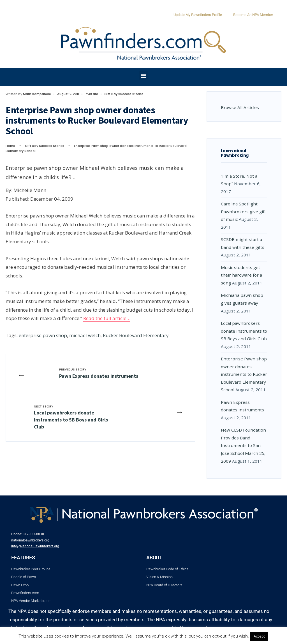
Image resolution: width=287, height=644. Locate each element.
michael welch (85, 335)
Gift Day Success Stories (124, 94)
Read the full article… (107, 318)
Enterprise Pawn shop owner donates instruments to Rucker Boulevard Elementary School (244, 374)
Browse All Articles (240, 107)
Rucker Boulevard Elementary (136, 335)
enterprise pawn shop (43, 335)
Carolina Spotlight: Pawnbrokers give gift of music (243, 211)
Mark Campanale (37, 94)
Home (10, 146)
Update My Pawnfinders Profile (198, 15)
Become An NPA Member (253, 15)
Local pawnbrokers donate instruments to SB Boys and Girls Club (71, 417)
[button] (144, 76)
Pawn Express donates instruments (99, 373)
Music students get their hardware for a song (241, 275)
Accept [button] (259, 636)
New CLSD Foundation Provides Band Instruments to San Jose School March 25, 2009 (243, 445)
